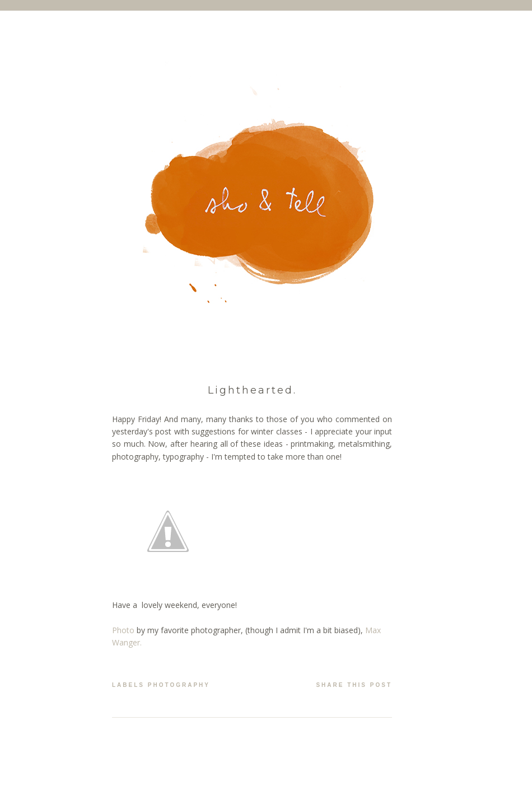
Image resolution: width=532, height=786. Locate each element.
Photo (123, 630)
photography (179, 685)
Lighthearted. (252, 390)
